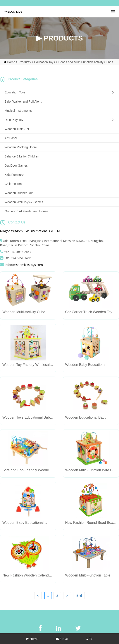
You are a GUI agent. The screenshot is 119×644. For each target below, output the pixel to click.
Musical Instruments (18, 111)
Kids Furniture (14, 175)
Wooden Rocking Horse (21, 147)
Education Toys (45, 62)
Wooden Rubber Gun (19, 193)
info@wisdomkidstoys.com (24, 265)
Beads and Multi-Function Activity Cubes (86, 62)
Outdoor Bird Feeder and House (26, 211)
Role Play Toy (14, 120)
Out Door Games (16, 166)
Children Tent (14, 184)
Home (11, 62)
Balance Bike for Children (22, 156)
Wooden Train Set (17, 129)
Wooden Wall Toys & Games (24, 202)
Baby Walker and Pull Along (23, 101)
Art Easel (11, 138)
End (79, 596)
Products (25, 62)
